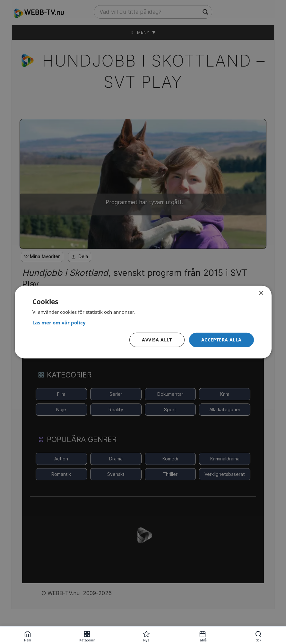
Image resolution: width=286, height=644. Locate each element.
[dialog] (143, 322)
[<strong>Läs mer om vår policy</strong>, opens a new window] (143, 322)
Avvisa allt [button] (157, 340)
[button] (221, 340)
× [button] (261, 293)
